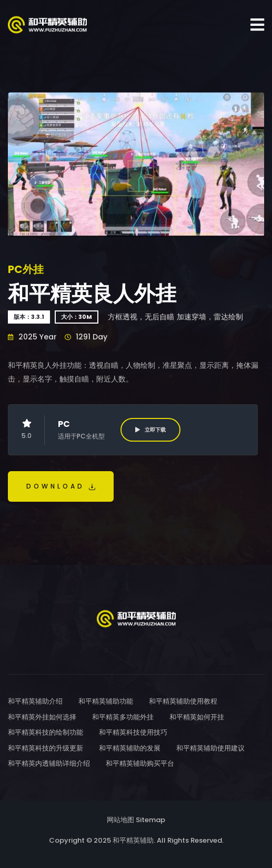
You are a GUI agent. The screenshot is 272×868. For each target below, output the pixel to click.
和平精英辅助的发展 (130, 748)
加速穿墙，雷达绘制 (210, 317)
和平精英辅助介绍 (35, 701)
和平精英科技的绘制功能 (46, 732)
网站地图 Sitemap (136, 820)
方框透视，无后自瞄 (141, 317)
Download (61, 486)
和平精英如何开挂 (197, 717)
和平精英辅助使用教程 (183, 701)
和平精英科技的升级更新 (46, 748)
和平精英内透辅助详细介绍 (49, 763)
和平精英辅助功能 (106, 701)
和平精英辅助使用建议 (210, 748)
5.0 (27, 430)
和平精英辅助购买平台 (140, 763)
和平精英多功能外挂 (123, 717)
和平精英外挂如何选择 (42, 717)
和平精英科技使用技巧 (133, 732)
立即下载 (150, 430)
